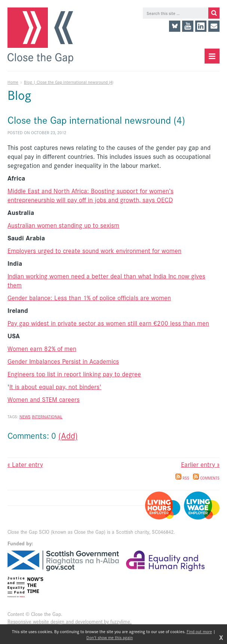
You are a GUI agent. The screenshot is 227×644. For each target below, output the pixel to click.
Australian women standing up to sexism (63, 225)
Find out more (199, 631)
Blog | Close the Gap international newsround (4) (69, 82)
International (47, 416)
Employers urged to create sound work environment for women (94, 250)
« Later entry (25, 464)
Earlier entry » (200, 464)
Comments (206, 478)
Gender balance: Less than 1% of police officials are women (89, 298)
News (25, 416)
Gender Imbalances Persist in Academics (63, 361)
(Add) (68, 435)
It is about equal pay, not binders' (55, 386)
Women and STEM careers (44, 399)
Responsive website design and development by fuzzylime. (70, 621)
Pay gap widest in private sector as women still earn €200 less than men (108, 323)
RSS (182, 478)
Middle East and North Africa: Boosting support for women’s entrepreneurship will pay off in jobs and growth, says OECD (91, 195)
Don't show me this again (110, 637)
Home (13, 82)
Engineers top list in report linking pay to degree (74, 374)
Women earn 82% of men (42, 348)
